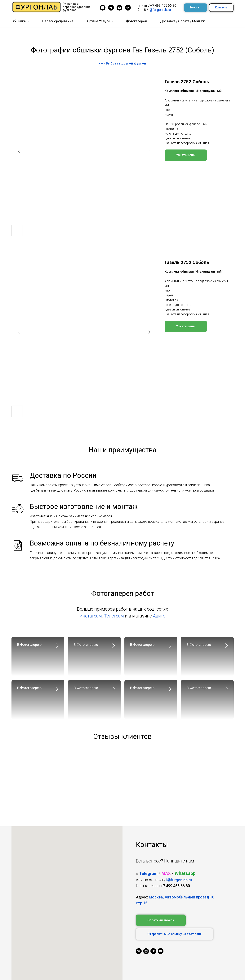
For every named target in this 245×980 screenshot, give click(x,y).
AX (168, 873)
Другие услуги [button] (99, 21)
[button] (161, 920)
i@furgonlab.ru (160, 10)
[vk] (128, 8)
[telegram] (111, 8)
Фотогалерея (136, 21)
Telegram (148, 873)
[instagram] (103, 8)
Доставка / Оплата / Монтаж (183, 21)
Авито (159, 616)
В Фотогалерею (29, 645)
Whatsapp (185, 873)
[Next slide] (149, 151)
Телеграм (114, 616)
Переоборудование (58, 21)
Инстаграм (91, 616)
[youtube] (119, 8)
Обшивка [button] (19, 21)
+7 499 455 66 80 (163, 5)
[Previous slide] (19, 151)
